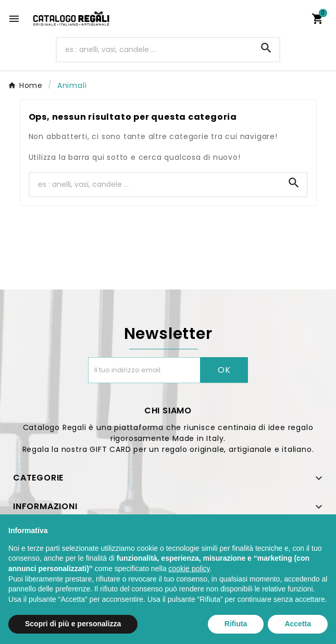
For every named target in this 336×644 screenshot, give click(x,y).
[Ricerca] (155, 50)
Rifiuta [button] (236, 624)
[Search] (266, 48)
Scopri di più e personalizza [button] (73, 624)
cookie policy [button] (189, 569)
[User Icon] (295, 19)
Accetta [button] (298, 624)
